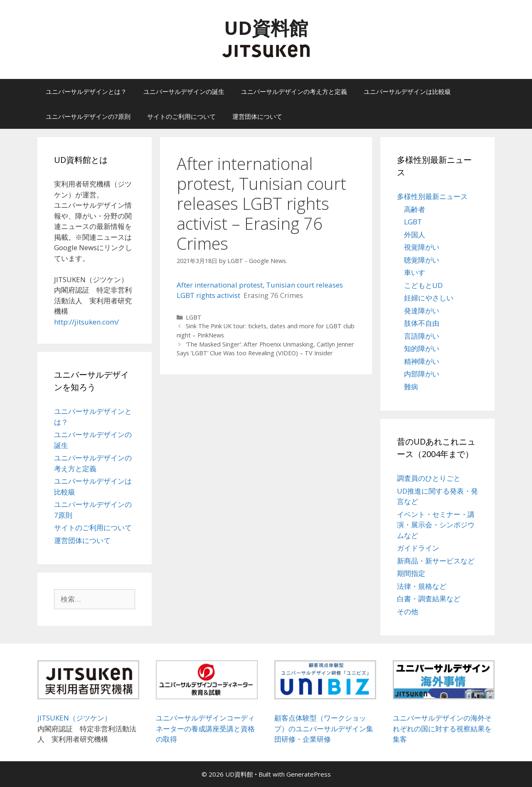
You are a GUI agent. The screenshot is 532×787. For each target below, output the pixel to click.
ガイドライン (418, 548)
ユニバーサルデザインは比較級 (407, 91)
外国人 (415, 235)
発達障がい (422, 311)
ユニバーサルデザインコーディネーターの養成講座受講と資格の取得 (205, 728)
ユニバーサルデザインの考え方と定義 (294, 91)
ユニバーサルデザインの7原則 (88, 116)
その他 (408, 611)
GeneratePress (309, 774)
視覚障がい (422, 247)
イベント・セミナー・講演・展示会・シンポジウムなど (436, 525)
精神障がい (422, 361)
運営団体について (257, 116)
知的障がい (422, 348)
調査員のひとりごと (429, 478)
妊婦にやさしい (429, 298)
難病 (411, 387)
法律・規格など (422, 586)
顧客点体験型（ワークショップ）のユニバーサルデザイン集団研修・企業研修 (324, 728)
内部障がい (422, 374)
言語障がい (422, 336)
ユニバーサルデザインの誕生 (184, 91)
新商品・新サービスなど (436, 561)
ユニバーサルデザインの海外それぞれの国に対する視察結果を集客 (442, 728)
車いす (415, 272)
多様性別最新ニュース (432, 196)
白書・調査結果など (429, 599)
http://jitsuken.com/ (86, 322)
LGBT (194, 317)
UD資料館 (266, 28)
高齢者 (415, 209)
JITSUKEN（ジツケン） (74, 718)
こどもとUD (423, 285)
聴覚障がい (422, 260)
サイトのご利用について (181, 116)
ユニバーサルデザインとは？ (86, 91)
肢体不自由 (422, 323)
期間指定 (411, 573)
